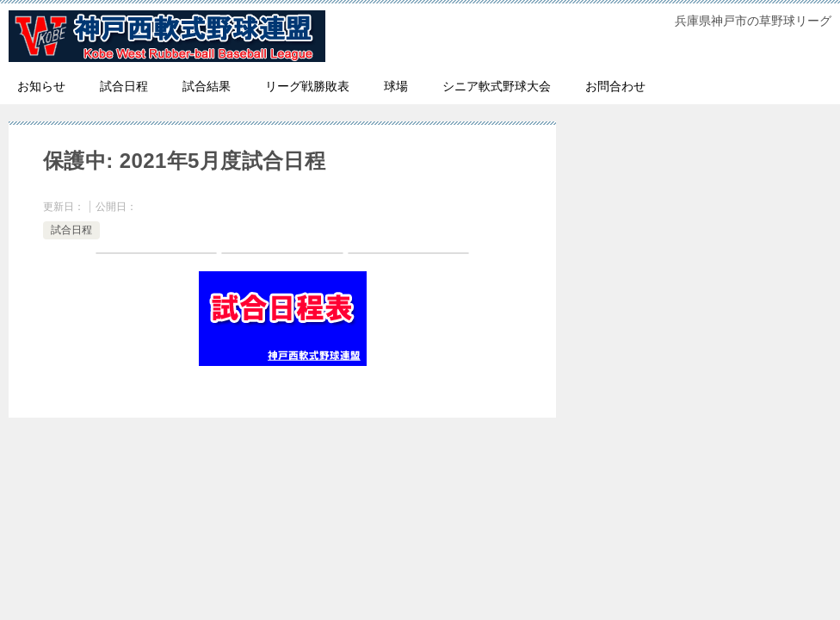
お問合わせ (615, 86)
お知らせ (41, 86)
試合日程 (124, 86)
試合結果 (207, 86)
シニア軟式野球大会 (497, 86)
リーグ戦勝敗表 (307, 86)
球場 (396, 86)
